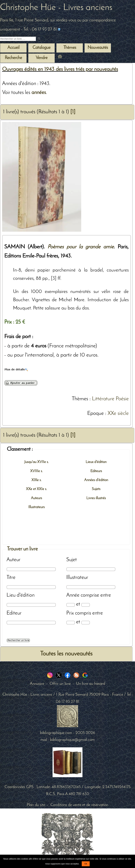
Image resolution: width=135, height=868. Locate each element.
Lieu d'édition (20, 595)
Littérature (103, 399)
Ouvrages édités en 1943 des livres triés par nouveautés (60, 69)
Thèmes (80, 399)
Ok (86, 864)
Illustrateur (77, 578)
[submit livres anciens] (39, 39)
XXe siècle (118, 414)
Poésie (122, 399)
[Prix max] (86, 623)
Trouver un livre (22, 549)
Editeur (14, 613)
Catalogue (41, 48)
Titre (11, 578)
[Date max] (86, 605)
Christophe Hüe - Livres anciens (56, 8)
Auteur (13, 560)
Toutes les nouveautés (66, 654)
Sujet (72, 560)
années (39, 93)
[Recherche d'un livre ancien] (18, 39)
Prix (70, 613)
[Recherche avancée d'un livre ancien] (18, 640)
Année (73, 595)
